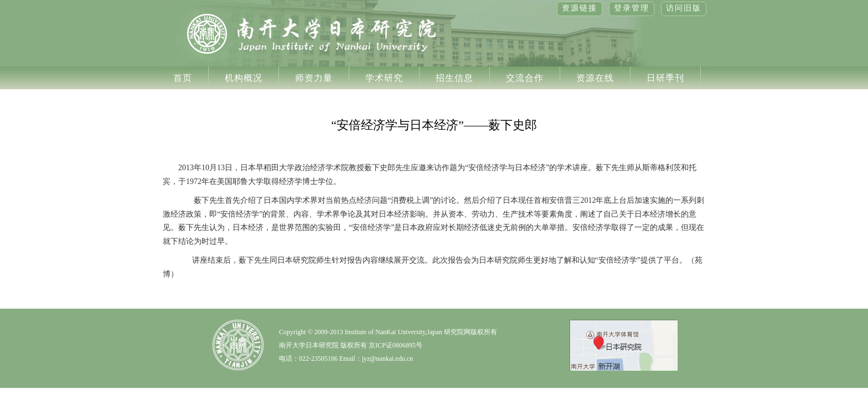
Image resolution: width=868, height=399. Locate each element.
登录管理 (632, 8)
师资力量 (314, 78)
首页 (183, 78)
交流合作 (525, 78)
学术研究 (384, 78)
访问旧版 (684, 8)
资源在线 (595, 78)
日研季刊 (665, 78)
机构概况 (244, 78)
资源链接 (580, 8)
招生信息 (454, 78)
